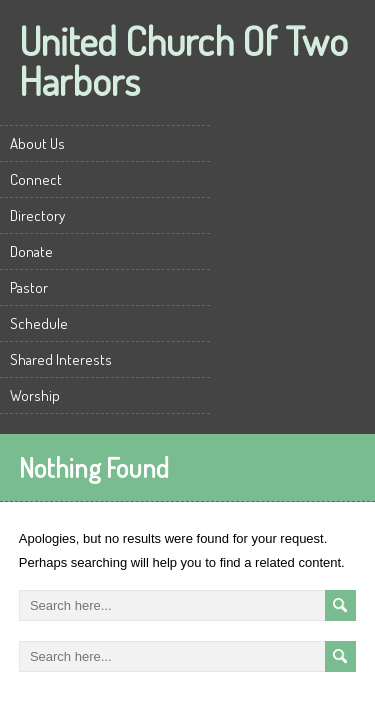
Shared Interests (61, 359)
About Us (37, 143)
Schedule (39, 323)
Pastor (29, 287)
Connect (36, 179)
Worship (35, 395)
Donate (31, 251)
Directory (37, 215)
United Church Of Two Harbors (183, 60)
